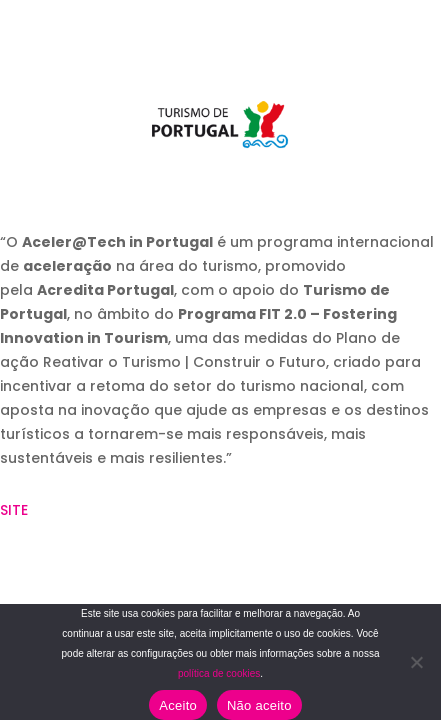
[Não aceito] (416, 662)
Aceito (178, 705)
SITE (14, 510)
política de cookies (219, 673)
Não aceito (259, 705)
